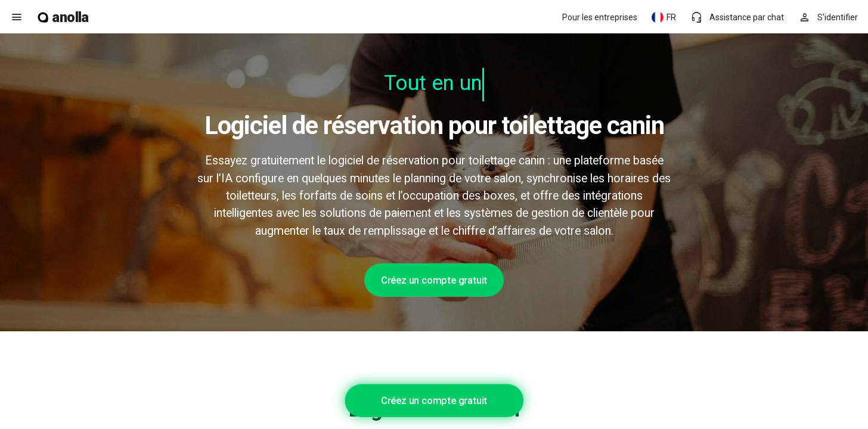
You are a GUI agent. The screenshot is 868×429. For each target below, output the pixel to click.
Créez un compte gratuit (434, 280)
